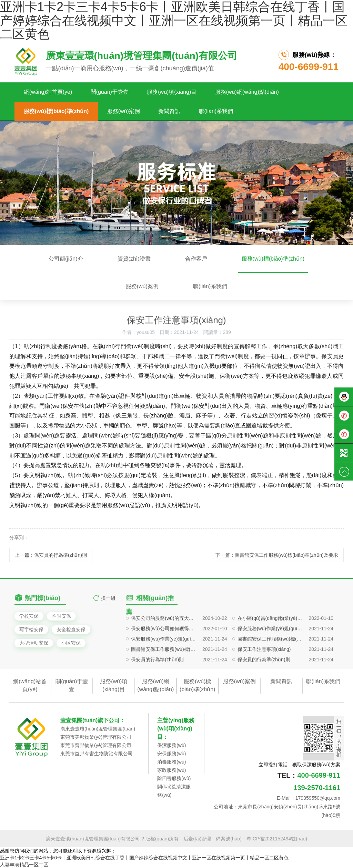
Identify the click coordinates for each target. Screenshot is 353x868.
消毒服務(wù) (172, 762)
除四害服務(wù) (174, 778)
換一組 (108, 605)
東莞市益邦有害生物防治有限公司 (97, 754)
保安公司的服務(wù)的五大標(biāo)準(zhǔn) (163, 643)
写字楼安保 (31, 629)
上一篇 (51, 562)
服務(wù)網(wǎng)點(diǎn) (247, 92)
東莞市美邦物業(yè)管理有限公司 (96, 737)
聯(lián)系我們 (216, 111)
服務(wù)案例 (124, 111)
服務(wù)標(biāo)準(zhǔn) (56, 111)
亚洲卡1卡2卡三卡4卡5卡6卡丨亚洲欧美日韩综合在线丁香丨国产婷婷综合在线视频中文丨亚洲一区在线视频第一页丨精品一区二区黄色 (144, 858)
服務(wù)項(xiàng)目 (172, 92)
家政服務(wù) (172, 770)
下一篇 (277, 562)
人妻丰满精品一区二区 (24, 865)
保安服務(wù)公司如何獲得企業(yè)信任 (163, 653)
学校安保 (29, 616)
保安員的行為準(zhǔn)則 (157, 684)
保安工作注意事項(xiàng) (264, 674)
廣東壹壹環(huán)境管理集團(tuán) (98, 729)
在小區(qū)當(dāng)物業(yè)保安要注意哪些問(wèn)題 (270, 643)
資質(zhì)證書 (134, 259)
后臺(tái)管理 (197, 839)
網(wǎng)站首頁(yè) (48, 92)
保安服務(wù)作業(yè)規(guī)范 (270, 653)
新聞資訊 (169, 111)
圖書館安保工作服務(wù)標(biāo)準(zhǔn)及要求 (270, 664)
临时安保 (61, 616)
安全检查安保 (71, 629)
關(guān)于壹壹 (110, 92)
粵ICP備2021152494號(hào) (277, 839)
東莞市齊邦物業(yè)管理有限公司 (96, 745)
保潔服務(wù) (172, 745)
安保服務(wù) (172, 754)
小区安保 (71, 643)
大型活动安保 (34, 643)
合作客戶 (196, 259)
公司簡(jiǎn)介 (66, 259)
